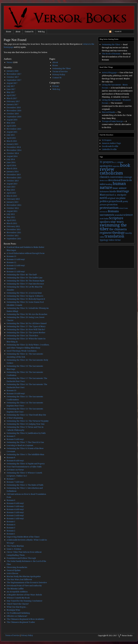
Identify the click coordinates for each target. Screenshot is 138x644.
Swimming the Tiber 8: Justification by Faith (26, 433)
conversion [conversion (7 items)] (116, 177)
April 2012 (11, 220)
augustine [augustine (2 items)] (116, 166)
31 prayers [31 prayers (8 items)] (106, 162)
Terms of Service (60, 71)
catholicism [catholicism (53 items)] (111, 173)
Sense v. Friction (14, 549)
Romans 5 (11, 522)
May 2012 (11, 217)
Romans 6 (11, 500)
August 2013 (12, 184)
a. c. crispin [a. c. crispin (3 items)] (118, 162)
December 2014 (14, 147)
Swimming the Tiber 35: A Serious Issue (24, 293)
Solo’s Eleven (12, 573)
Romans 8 (11, 458)
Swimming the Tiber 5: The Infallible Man (25, 454)
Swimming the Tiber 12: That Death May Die (26, 415)
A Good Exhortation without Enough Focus (26, 253)
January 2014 (12, 172)
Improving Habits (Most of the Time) (23, 537)
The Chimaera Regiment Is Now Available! (26, 619)
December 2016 (14, 108)
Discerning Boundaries (17, 567)
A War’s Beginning (15, 418)
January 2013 (12, 202)
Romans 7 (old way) (15, 482)
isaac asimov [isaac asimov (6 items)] (120, 188)
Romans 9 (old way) (15, 439)
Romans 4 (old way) (15, 509)
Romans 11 (11, 269)
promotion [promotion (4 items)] (112, 205)
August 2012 (12, 211)
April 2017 (11, 95)
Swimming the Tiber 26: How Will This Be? (26, 329)
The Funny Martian (15, 546)
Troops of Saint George (112, 121)
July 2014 (11, 159)
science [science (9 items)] (128, 215)
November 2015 (14, 129)
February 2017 (13, 101)
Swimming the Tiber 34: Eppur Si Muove (25, 296)
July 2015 (11, 135)
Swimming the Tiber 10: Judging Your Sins (26, 424)
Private (56, 86)
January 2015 (12, 144)
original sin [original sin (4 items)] (113, 198)
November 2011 (14, 232)
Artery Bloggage (109, 73)
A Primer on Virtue (15, 470)
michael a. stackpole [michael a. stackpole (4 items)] (116, 195)
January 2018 (12, 71)
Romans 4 (11, 525)
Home (8, 32)
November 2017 (14, 74)
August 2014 (12, 156)
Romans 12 (11, 262)
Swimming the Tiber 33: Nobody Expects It (26, 299)
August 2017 (12, 83)
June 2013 (11, 187)
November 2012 (14, 205)
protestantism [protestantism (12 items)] (109, 208)
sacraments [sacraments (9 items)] (107, 215)
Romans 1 (11, 534)
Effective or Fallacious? (17, 616)
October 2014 (13, 153)
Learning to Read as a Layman (20, 445)
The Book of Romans (111, 54)
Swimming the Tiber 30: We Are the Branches (27, 314)
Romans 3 (11, 528)
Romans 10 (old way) (16, 393)
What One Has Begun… (17, 607)
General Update (14, 570)
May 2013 (11, 190)
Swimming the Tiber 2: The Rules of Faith (25, 485)
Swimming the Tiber (62, 68)
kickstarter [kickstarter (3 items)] (104, 192)
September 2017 (14, 80)
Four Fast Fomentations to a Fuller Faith (24, 467)
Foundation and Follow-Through (21, 558)
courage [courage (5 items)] (128, 177)
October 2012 (13, 208)
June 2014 (11, 162)
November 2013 (14, 178)
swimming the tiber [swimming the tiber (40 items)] (113, 227)
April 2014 (11, 165)
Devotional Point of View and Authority (24, 586)
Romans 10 (11, 390)
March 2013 (12, 196)
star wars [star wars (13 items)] (117, 222)
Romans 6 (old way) (15, 503)
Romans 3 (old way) (15, 512)
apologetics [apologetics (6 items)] (106, 166)
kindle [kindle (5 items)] (113, 191)
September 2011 (14, 239)
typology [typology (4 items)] (104, 240)
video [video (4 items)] (111, 240)
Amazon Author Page (111, 143)
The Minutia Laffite (15, 589)
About (18, 32)
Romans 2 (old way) (15, 515)
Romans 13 (11, 256)
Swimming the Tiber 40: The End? (22, 275)
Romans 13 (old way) (16, 259)
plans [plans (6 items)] (122, 198)
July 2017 (11, 86)
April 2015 (11, 138)
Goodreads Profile (110, 146)
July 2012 (11, 214)
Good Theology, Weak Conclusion (22, 351)
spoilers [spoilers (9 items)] (105, 222)
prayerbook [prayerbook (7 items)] (115, 201)
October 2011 (13, 236)
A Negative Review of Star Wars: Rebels (24, 595)
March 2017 (12, 98)
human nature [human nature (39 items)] (113, 186)
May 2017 (11, 92)
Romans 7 (11, 479)
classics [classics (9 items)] (105, 177)
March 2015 (12, 141)
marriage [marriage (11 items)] (123, 191)
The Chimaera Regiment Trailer (21, 622)
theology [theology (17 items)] (118, 233)
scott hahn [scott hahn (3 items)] (104, 219)
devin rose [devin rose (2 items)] (104, 181)
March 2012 (12, 223)
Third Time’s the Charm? (18, 604)
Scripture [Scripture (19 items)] (116, 218)
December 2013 (14, 175)
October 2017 (13, 77)
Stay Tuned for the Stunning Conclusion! (25, 601)
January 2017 (12, 104)
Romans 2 (11, 531)
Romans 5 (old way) (15, 506)
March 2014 (12, 168)
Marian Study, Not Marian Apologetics (24, 576)
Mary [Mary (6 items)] (103, 195)
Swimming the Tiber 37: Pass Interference (25, 284)
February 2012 (13, 226)
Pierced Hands (108, 112)
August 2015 (12, 132)
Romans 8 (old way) (15, 461)
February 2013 (13, 199)
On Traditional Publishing (18, 613)
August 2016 (12, 120)
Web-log (41, 32)
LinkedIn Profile (109, 149)
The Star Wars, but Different (19, 579)
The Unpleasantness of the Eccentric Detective (27, 583)
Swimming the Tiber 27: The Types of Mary (26, 326)
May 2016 (11, 123)
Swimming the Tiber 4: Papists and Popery (26, 464)
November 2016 (14, 111)
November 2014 (14, 150)
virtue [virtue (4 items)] (118, 240)
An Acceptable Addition (17, 592)
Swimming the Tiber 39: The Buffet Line (25, 278)
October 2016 (13, 114)
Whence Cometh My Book (18, 598)
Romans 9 (11, 436)
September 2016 (14, 117)
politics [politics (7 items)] (104, 201)
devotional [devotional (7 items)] (114, 180)
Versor (10, 62)
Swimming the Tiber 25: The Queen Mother (26, 333)
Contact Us (29, 32)
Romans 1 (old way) (15, 518)
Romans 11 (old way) (16, 272)
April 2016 (11, 126)
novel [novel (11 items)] (103, 198)
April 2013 (11, 193)
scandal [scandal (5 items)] (119, 215)
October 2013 (13, 181)
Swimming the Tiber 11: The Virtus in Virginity (28, 421)
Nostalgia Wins (13, 610)
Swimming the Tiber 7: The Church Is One (25, 442)
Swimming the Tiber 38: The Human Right (25, 281)
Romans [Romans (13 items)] (113, 211)
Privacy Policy (59, 75)
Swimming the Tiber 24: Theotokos (22, 336)
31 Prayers (107, 140)
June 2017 (11, 89)
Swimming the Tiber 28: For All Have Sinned (27, 323)
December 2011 (14, 229)
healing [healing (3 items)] (109, 184)
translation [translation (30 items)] (114, 236)
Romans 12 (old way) (16, 265)
